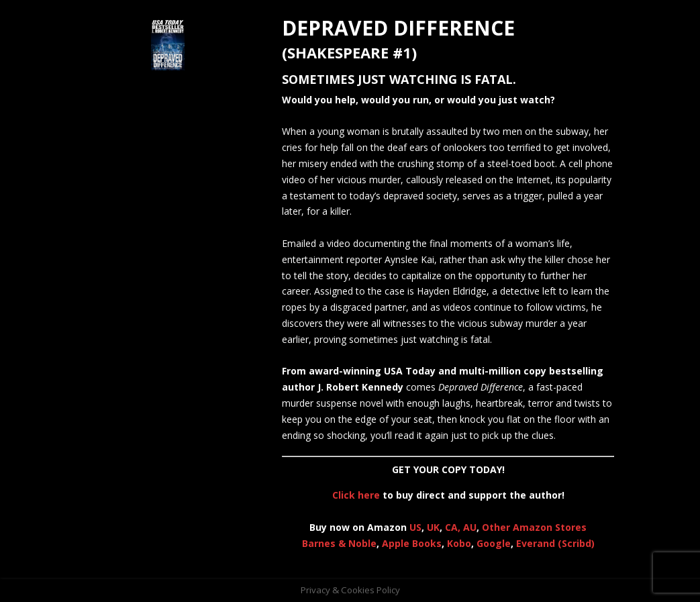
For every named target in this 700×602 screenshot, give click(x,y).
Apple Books (412, 543)
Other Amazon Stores (534, 527)
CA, (454, 527)
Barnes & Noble (339, 543)
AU (470, 527)
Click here (356, 495)
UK (433, 527)
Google (494, 543)
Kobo (459, 543)
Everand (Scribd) (555, 543)
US (415, 527)
